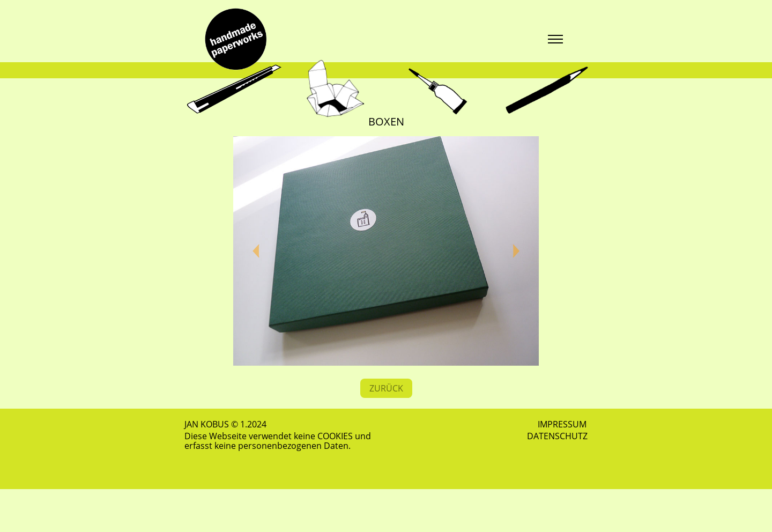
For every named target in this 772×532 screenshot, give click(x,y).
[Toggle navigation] (555, 39)
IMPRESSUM (562, 424)
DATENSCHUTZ (557, 436)
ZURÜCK (386, 388)
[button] (256, 251)
